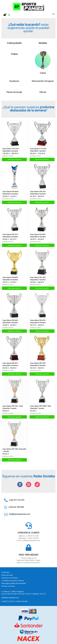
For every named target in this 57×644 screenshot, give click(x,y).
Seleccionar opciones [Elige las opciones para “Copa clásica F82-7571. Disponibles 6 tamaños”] (14, 245)
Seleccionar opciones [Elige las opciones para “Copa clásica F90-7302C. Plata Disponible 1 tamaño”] (42, 417)
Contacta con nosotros (10, 578)
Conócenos (5, 572)
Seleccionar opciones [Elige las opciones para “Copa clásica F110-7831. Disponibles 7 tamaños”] (42, 159)
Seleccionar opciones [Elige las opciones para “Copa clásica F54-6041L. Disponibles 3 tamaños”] (14, 202)
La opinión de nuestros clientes (13, 581)
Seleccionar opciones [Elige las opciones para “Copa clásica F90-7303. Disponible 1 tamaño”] (14, 460)
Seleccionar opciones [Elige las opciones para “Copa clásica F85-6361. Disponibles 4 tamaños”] (14, 331)
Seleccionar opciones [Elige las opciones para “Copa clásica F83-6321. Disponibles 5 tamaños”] (42, 245)
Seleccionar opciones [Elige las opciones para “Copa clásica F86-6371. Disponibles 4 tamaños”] (14, 374)
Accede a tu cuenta (8, 586)
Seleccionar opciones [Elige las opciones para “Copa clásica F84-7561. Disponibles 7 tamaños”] (42, 288)
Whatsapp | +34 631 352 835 (29, 538)
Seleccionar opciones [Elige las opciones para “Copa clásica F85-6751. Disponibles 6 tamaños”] (42, 331)
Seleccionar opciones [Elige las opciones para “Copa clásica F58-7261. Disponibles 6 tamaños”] (42, 202)
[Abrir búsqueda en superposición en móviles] (9, 15)
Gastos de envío (7, 575)
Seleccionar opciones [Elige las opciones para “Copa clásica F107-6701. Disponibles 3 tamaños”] (14, 159)
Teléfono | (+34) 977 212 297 (29, 536)
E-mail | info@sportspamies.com (29, 540)
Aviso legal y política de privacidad (14, 583)
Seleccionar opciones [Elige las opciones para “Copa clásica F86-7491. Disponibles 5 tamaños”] (42, 374)
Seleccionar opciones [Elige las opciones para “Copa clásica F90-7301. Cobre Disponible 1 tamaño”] (14, 417)
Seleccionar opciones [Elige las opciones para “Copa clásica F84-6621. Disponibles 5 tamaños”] (14, 288)
